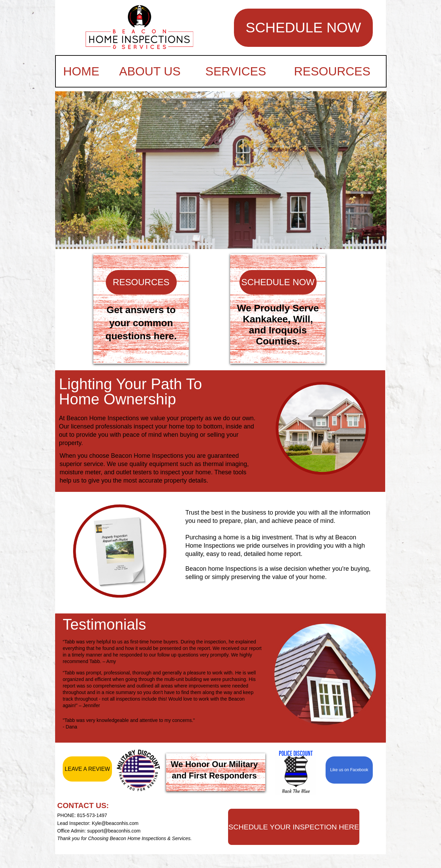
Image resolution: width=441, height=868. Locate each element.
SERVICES (236, 71)
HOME (81, 71)
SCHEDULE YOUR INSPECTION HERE (294, 827)
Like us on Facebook (349, 770)
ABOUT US (150, 71)
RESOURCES (332, 71)
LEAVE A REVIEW (87, 769)
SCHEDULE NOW (303, 28)
